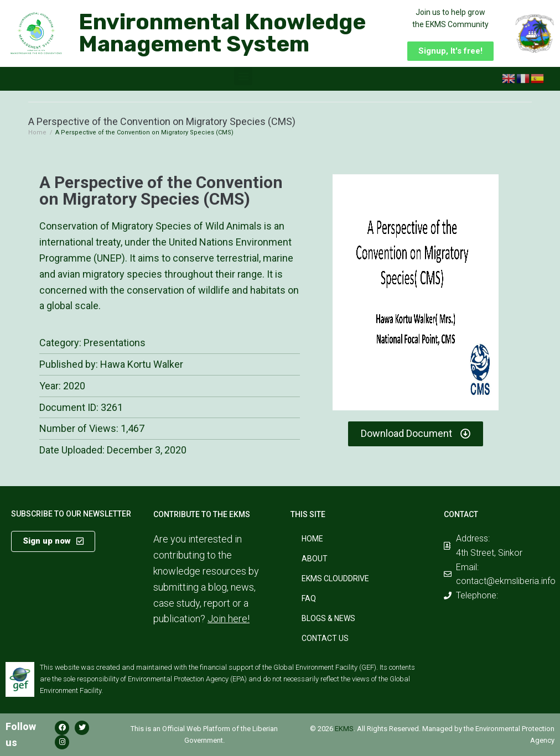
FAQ (309, 598)
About (315, 559)
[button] (450, 51)
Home (37, 132)
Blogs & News (328, 618)
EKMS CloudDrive (335, 578)
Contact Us (325, 638)
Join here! (229, 619)
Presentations (115, 343)
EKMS (344, 729)
